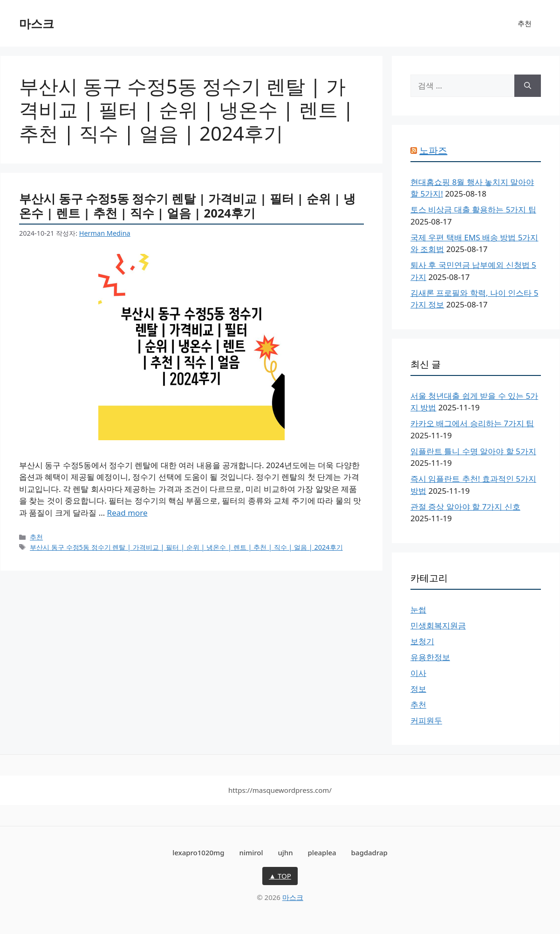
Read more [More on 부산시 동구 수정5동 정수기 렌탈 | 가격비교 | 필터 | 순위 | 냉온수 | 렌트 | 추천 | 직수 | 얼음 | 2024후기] (127, 513)
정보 (418, 689)
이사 (418, 673)
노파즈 (433, 150)
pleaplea (322, 852)
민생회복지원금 (438, 625)
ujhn (285, 852)
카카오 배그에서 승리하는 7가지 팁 (472, 423)
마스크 (37, 23)
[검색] (528, 86)
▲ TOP (280, 876)
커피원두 (426, 720)
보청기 (422, 641)
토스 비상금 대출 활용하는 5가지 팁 (473, 209)
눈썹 (418, 610)
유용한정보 (430, 657)
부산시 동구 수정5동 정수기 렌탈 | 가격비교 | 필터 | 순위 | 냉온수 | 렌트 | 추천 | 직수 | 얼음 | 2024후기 (187, 206)
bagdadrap (369, 852)
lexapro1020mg (198, 852)
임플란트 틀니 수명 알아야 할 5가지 (473, 451)
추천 (525, 23)
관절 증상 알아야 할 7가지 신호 (465, 507)
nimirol (251, 852)
